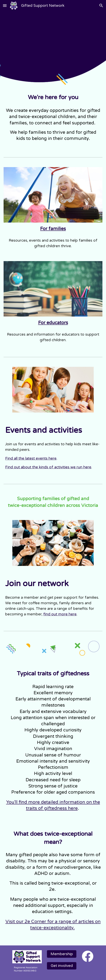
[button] (5, 5)
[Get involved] (62, 966)
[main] (53, 97)
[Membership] (62, 954)
